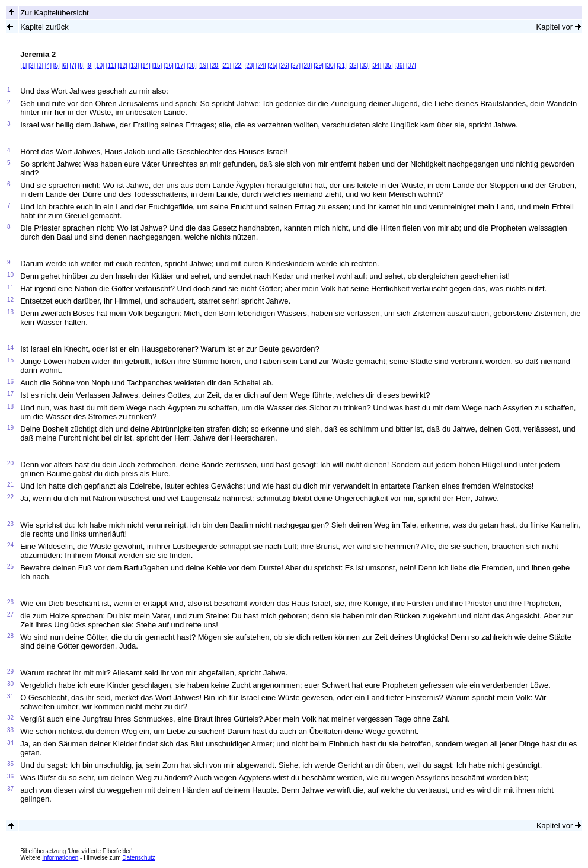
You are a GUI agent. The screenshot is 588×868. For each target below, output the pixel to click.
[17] (180, 66)
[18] (192, 66)
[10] (99, 66)
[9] (89, 66)
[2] (32, 66)
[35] (388, 66)
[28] (307, 66)
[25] (272, 66)
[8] (81, 66)
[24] (261, 66)
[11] (111, 66)
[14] (146, 66)
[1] (23, 66)
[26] (284, 66)
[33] (365, 66)
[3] (40, 66)
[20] (215, 66)
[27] (295, 66)
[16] (169, 66)
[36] (399, 66)
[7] (73, 66)
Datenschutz (139, 858)
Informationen (60, 858)
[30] (330, 66)
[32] (354, 66)
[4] (48, 66)
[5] (57, 66)
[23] (249, 66)
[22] (238, 66)
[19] (204, 66)
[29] (319, 66)
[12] (122, 66)
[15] (157, 66)
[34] (377, 66)
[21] (226, 66)
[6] (65, 66)
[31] (342, 66)
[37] (411, 66)
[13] (134, 66)
